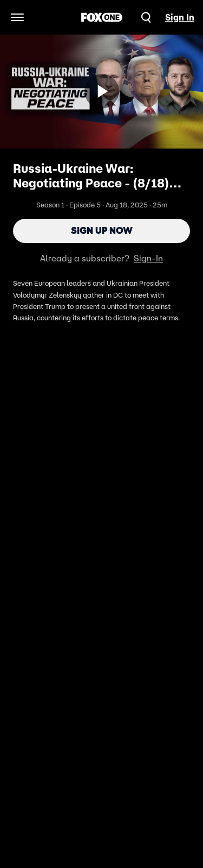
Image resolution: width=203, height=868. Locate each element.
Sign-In (148, 258)
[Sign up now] (102, 91)
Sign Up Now (102, 231)
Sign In (180, 17)
